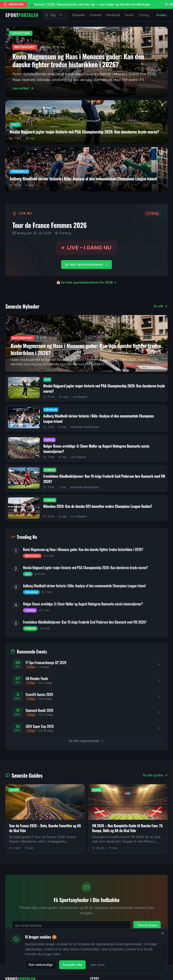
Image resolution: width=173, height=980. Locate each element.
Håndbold (113, 15)
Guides (161, 15)
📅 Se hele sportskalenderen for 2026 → (86, 282)
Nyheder (79, 15)
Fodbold (96, 15)
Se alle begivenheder (86, 741)
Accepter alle (72, 965)
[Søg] (55, 15)
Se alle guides (155, 775)
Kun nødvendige (41, 965)
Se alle (161, 306)
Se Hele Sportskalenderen (86, 264)
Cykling (144, 15)
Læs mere (97, 965)
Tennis (129, 15)
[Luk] (163, 933)
